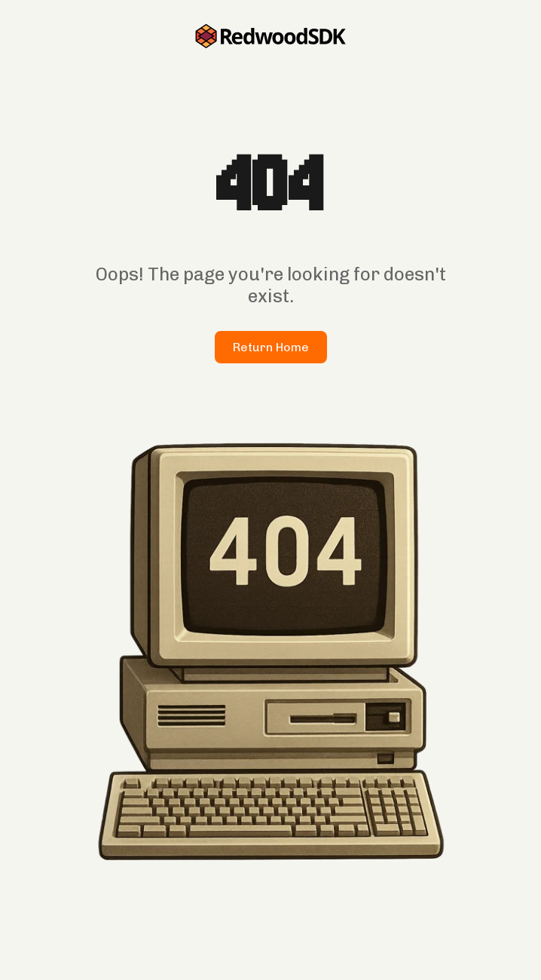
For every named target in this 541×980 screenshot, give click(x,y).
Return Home (271, 347)
